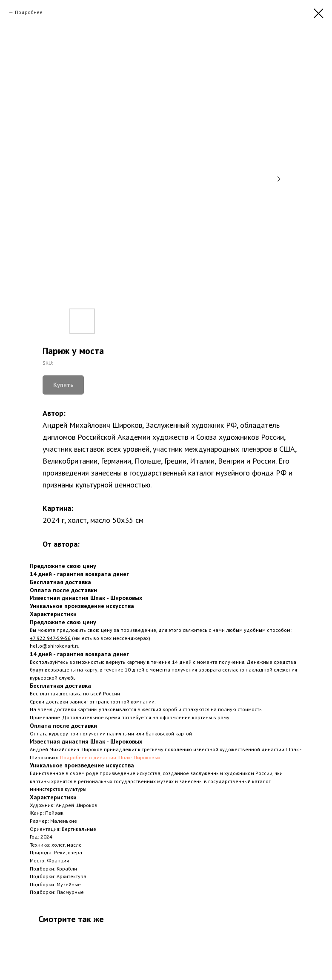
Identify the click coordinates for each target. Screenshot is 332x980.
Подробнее (29, 12)
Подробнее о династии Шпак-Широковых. (111, 757)
